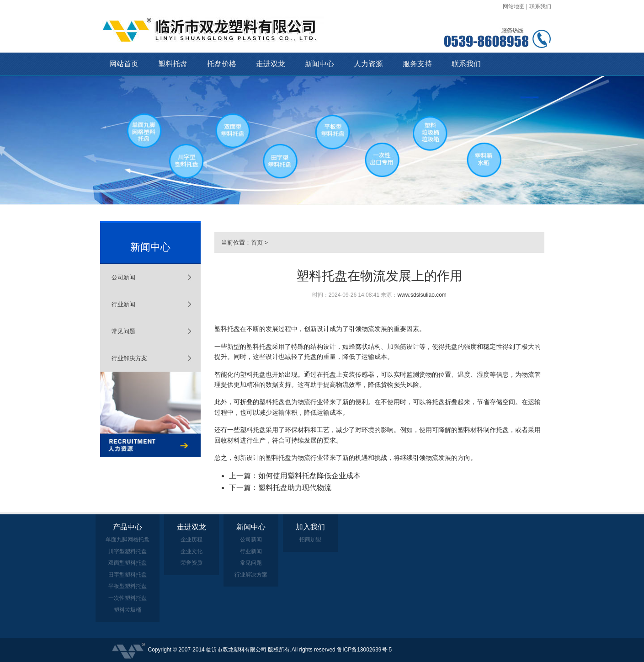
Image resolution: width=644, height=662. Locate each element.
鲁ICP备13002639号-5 (364, 650)
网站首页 (124, 64)
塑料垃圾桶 (128, 610)
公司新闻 (123, 277)
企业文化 (192, 551)
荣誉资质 (192, 563)
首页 (257, 243)
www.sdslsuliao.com (422, 295)
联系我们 (540, 6)
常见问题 (123, 331)
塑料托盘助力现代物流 (295, 488)
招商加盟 (310, 539)
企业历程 (192, 539)
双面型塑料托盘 (128, 563)
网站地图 (514, 6)
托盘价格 (222, 64)
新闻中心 (319, 64)
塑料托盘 (173, 64)
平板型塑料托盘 (128, 586)
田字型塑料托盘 (128, 575)
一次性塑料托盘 (128, 598)
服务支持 (417, 64)
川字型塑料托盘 (128, 551)
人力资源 (368, 64)
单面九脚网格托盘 (128, 539)
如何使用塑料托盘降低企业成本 (309, 476)
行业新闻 (123, 304)
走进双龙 (271, 64)
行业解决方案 (129, 358)
